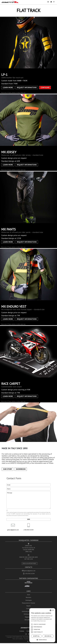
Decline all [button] (48, 636)
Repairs (29, 606)
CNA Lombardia (28, 620)
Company (22, 631)
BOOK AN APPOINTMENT (30, 563)
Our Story (8, 469)
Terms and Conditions (18, 639)
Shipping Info (29, 617)
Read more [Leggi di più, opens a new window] (43, 621)
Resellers (29, 597)
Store (29, 595)
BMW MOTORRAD (28, 582)
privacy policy (23, 512)
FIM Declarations (29, 614)
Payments (27, 639)
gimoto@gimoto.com (13, 530)
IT (54, 2)
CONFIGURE (45, 88)
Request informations (27, 88)
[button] (42, 640)
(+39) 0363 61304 (28, 530)
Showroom (21, 469)
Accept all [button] (36, 636)
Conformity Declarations (28, 611)
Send (29, 519)
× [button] (53, 610)
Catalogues (28, 600)
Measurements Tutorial (28, 603)
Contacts (29, 631)
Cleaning (28, 609)
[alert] (42, 625)
